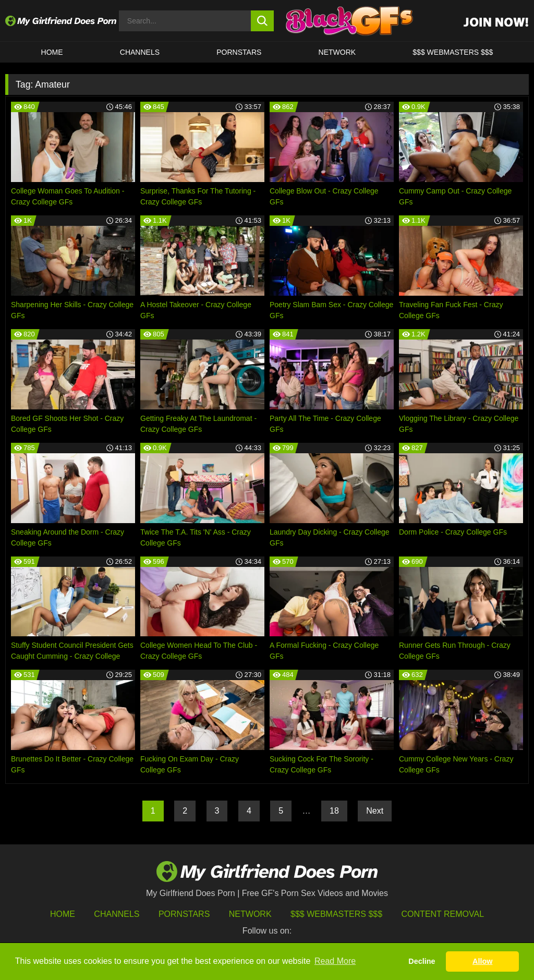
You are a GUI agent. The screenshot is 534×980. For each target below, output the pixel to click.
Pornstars (239, 52)
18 (334, 811)
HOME (52, 52)
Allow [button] (482, 961)
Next (375, 811)
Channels (117, 914)
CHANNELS (140, 52)
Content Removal (443, 914)
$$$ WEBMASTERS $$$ (453, 52)
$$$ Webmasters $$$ (336, 914)
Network (337, 52)
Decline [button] (422, 961)
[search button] (263, 21)
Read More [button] (335, 961)
